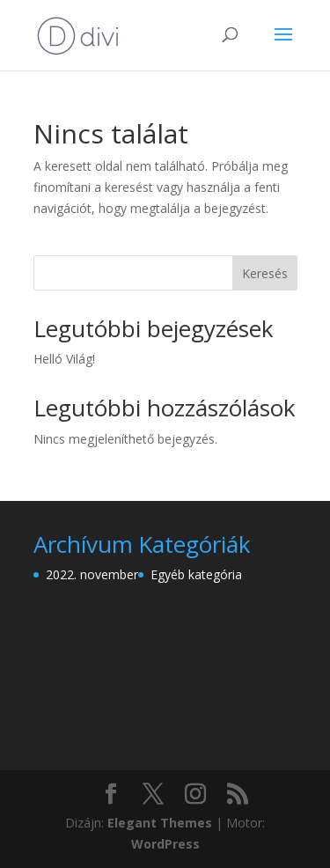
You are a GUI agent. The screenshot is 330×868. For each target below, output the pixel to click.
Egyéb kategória (196, 574)
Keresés (265, 273)
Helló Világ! (64, 359)
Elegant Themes (160, 823)
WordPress (165, 844)
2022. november (92, 574)
